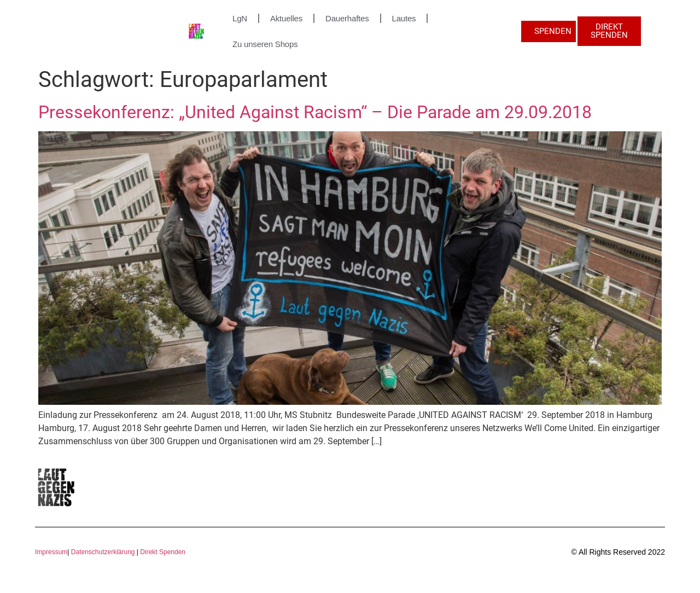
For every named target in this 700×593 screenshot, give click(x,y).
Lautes (404, 18)
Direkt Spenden (162, 552)
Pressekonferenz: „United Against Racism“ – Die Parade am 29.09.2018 (315, 112)
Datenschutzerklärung (103, 552)
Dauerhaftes (347, 18)
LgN (240, 18)
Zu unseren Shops (265, 44)
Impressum (51, 552)
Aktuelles (286, 18)
